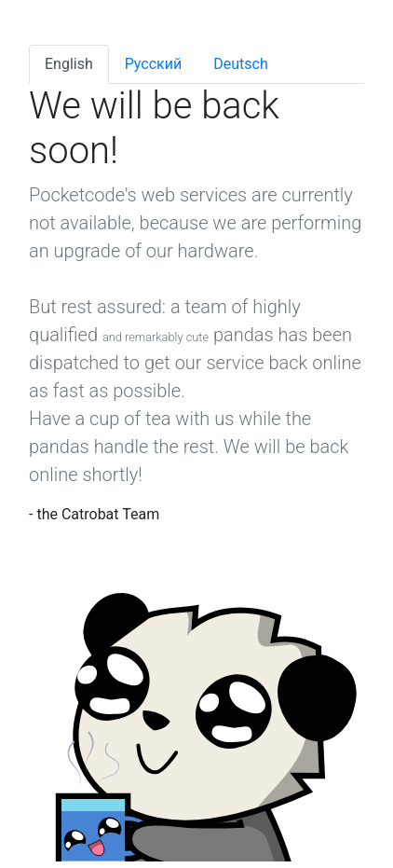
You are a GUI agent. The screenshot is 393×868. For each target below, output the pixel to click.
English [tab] (69, 64)
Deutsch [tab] (240, 64)
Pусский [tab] (153, 64)
